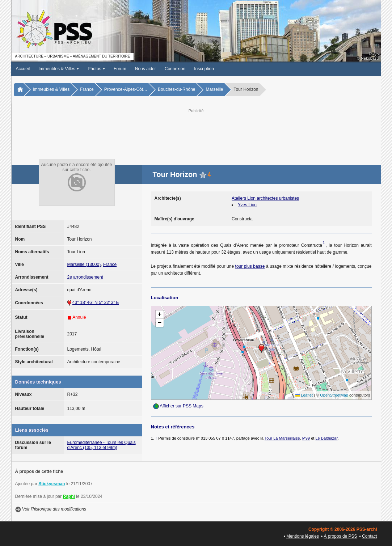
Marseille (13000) (84, 264)
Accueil (23, 69)
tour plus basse (250, 266)
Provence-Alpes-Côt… (126, 89)
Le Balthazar (326, 438)
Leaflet (304, 395)
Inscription (204, 69)
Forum (120, 69)
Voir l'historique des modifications (54, 509)
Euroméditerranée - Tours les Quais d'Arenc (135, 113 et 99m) (102, 445)
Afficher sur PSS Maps (182, 406)
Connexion (175, 69)
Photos (96, 69)
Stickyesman (52, 484)
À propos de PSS (341, 536)
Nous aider (146, 69)
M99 (306, 438)
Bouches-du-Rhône (176, 89)
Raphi (69, 496)
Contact (369, 536)
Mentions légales (303, 536)
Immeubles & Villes (59, 69)
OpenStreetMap (334, 395)
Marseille (214, 89)
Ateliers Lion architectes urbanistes (265, 198)
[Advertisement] (196, 131)
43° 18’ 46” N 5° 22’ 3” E (96, 302)
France (87, 89)
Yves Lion (247, 205)
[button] (261, 348)
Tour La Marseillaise (282, 438)
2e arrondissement (85, 277)
